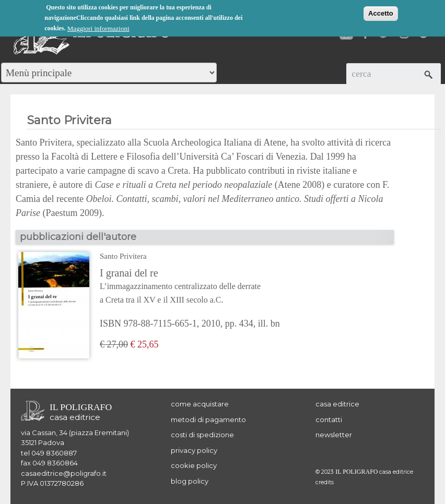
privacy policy (194, 450)
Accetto (381, 13)
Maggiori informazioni (98, 28)
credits (325, 482)
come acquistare (200, 404)
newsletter (334, 435)
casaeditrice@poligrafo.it (64, 473)
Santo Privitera (123, 256)
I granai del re (190, 287)
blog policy (190, 481)
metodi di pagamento (208, 419)
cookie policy (194, 465)
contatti (329, 419)
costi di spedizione (202, 435)
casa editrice (337, 404)
